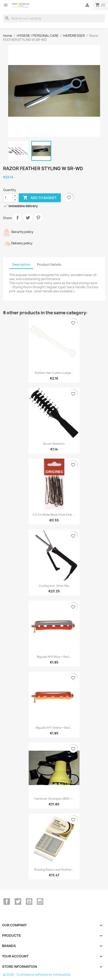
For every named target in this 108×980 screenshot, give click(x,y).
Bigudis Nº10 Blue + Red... (54, 657)
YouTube (29, 902)
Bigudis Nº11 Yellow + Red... (54, 728)
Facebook (7, 902)
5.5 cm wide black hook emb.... (54, 515)
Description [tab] (21, 265)
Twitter (18, 902)
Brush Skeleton (54, 444)
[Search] (54, 18)
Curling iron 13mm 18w (54, 586)
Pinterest (38, 218)
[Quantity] (8, 198)
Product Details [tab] (49, 265)
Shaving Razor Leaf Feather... (54, 870)
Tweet (28, 218)
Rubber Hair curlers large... (54, 373)
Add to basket (40, 198)
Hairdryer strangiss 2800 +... (54, 799)
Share (17, 218)
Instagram (40, 902)
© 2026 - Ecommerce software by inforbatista (37, 975)
